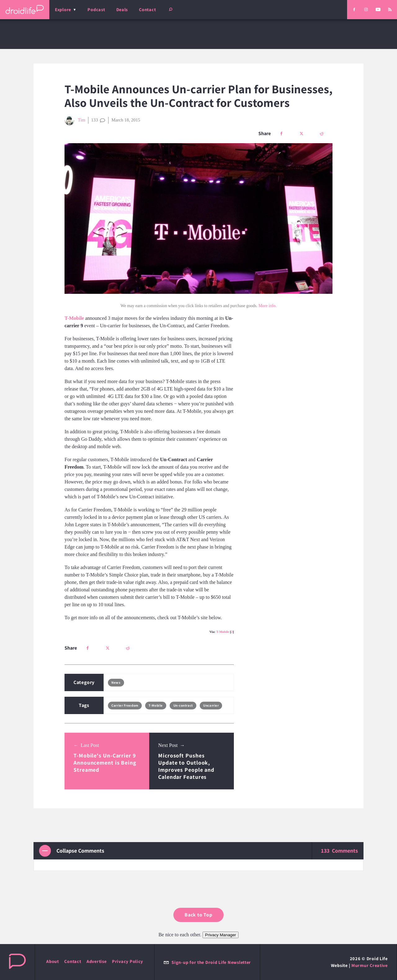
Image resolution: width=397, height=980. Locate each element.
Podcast (96, 9)
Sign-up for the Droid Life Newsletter (207, 962)
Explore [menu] (63, 9)
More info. (267, 306)
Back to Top (198, 915)
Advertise (97, 961)
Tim (75, 120)
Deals (122, 9)
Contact (147, 9)
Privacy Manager (221, 935)
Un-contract (183, 705)
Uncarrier (211, 705)
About (53, 961)
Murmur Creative (370, 965)
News (116, 682)
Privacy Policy (127, 961)
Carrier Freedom (125, 705)
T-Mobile (223, 632)
